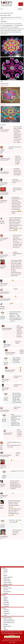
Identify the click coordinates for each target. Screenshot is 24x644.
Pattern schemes (8, 583)
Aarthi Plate (6, 604)
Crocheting (6, 606)
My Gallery (3, 22)
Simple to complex (8, 584)
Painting (6, 597)
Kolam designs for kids (9, 623)
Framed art (6, 610)
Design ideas (7, 579)
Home (2, 13)
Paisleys (6, 572)
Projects (4, 608)
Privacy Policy (14, 641)
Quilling (5, 599)
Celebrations (5, 586)
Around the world (8, 588)
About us (6, 630)
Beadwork (6, 601)
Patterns (4, 568)
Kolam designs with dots (9, 621)
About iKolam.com (6, 641)
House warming (7, 592)
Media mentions (7, 626)
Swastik (5, 575)
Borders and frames (8, 577)
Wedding (6, 593)
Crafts (4, 595)
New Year (6, 590)
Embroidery (6, 603)
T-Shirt (5, 615)
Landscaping (7, 613)
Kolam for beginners (8, 619)
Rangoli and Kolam (7, 617)
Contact (13, 642)
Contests (6, 624)
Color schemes (7, 581)
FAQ (5, 628)
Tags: (2, 81)
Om (5, 574)
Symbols (6, 570)
